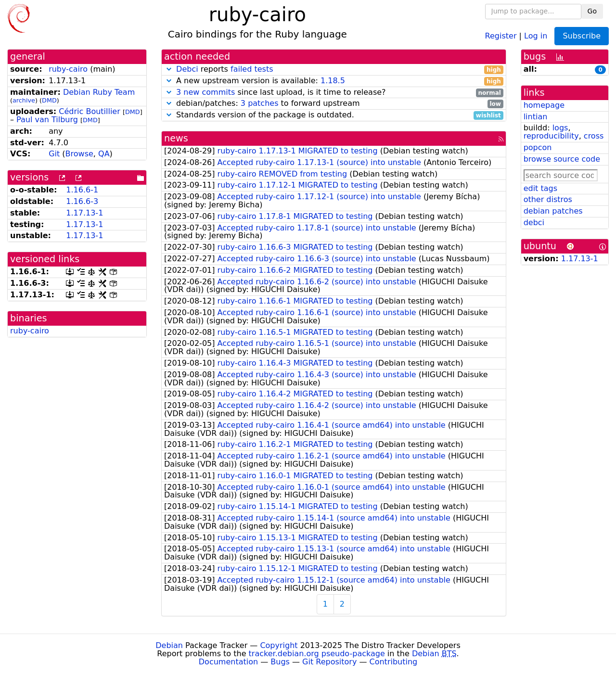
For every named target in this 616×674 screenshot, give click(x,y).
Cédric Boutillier (89, 111)
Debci (187, 69)
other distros (548, 199)
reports (334, 70)
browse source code (562, 159)
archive (24, 100)
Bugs (280, 662)
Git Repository (329, 662)
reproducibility (551, 136)
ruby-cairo (68, 69)
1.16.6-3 (82, 201)
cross (594, 136)
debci (534, 223)
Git (54, 154)
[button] (169, 69)
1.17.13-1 (84, 213)
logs (560, 128)
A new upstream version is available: (334, 81)
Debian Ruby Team (99, 92)
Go (592, 11)
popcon (538, 147)
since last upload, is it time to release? (334, 93)
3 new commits (205, 92)
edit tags (540, 188)
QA (104, 154)
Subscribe (582, 36)
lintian (536, 117)
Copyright (279, 645)
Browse (79, 154)
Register (501, 35)
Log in (536, 35)
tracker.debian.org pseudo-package (317, 654)
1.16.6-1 (82, 190)
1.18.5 (333, 81)
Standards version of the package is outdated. (334, 115)
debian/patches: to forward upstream (334, 104)
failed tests (252, 69)
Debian (169, 645)
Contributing (394, 662)
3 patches (260, 103)
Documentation (228, 662)
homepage (544, 105)
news (176, 138)
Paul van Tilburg (47, 120)
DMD (49, 100)
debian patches (553, 211)
